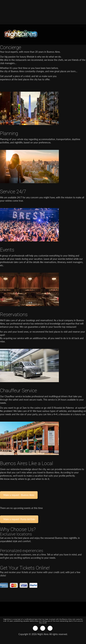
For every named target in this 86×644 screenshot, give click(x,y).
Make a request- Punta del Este (19, 519)
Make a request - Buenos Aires (19, 495)
